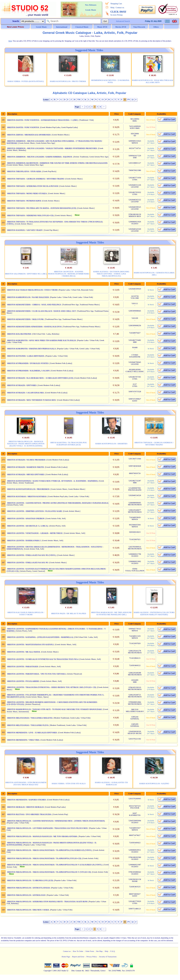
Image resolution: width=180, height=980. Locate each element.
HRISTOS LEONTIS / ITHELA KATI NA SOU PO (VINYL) (32, 555)
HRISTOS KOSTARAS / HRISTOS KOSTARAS (27, 496)
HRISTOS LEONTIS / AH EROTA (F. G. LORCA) (28, 526)
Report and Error (78, 957)
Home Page (66, 957)
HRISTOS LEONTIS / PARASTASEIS (23, 666)
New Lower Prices (15, 27)
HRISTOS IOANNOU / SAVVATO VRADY (25, 230)
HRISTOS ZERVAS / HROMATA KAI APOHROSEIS (29, 135)
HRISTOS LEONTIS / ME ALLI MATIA (24, 652)
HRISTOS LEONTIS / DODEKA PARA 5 (24, 540)
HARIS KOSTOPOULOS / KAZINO (154, 783)
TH (79, 100)
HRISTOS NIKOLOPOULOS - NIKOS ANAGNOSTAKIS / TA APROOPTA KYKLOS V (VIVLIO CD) (49, 872)
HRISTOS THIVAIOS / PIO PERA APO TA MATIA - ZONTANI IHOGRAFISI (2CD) (42, 208)
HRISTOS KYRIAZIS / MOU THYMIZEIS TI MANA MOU (32, 400)
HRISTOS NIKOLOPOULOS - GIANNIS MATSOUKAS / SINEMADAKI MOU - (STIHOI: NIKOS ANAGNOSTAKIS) (56, 821)
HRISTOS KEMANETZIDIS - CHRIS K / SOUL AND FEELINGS (34, 304)
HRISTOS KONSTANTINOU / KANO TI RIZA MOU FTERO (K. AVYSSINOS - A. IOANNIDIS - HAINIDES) (52, 481)
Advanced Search (123, 21)
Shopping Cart (116, 3)
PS (129, 100)
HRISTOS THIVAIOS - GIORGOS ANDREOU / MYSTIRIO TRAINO (36, 179)
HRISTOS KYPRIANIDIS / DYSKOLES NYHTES (28, 363)
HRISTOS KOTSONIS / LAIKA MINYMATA (26, 356)
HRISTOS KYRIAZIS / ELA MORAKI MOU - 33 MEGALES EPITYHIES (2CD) (40, 378)
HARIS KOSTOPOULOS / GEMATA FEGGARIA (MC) (154, 274)
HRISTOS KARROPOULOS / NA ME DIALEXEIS (28, 297)
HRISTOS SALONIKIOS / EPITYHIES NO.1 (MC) (26, 274)
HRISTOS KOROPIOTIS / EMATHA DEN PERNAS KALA (31, 349)
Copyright (47, 971)
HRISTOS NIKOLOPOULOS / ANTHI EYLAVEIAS (29, 888)
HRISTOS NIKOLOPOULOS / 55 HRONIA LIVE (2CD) (30, 880)
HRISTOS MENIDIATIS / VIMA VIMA (23, 740)
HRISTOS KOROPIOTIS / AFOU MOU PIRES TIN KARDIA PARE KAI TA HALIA (42, 340)
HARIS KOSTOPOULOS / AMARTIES (111, 444)
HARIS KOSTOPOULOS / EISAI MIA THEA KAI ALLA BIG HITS (153, 81)
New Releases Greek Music (91, 7)
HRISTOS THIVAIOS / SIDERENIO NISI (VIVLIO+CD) (30, 215)
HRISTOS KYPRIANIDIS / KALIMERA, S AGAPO (28, 371)
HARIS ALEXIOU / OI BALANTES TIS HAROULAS (111, 783)
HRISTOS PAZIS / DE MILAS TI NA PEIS (69, 613)
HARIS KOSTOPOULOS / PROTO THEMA (68, 81)
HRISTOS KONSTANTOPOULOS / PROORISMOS (28, 489)
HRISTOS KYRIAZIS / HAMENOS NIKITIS (26, 467)
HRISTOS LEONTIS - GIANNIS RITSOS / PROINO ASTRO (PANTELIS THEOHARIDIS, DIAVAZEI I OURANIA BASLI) (58, 503)
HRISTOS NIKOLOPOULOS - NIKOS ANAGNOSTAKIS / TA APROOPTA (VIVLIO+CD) (44, 858)
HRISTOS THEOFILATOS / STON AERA (24, 171)
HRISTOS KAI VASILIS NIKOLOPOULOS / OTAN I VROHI (32, 290)
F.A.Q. (113, 951)
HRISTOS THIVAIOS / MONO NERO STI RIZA (27, 193)
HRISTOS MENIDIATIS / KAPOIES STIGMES (27, 800)
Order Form (90, 951)
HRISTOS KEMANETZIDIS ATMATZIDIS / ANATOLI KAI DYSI (34, 326)
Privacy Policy (92, 957)
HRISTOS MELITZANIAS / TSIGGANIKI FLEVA (28, 725)
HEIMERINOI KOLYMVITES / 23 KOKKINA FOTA (110, 81)
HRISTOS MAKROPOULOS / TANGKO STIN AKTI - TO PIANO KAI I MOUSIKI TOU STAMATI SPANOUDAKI (55, 709)
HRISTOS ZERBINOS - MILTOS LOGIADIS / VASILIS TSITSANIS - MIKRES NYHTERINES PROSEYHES (52, 148)
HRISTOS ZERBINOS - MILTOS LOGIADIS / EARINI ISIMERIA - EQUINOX (40, 157)
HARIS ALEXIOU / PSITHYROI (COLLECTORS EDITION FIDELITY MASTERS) (154, 613)
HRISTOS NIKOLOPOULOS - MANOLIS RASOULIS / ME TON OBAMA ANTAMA (42, 836)
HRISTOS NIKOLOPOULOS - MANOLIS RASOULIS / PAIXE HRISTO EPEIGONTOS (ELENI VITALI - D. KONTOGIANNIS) (26, 444)
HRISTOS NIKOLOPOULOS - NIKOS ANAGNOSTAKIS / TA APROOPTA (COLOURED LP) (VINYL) (50, 850)
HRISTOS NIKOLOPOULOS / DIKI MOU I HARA (28, 910)
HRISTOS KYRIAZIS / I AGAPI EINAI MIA (26, 393)
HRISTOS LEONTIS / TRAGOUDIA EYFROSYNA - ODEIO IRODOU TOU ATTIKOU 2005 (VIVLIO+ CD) (52, 687)
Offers (156, 27)
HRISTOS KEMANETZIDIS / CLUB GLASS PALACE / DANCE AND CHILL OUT (42, 311)
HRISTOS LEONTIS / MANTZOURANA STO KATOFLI (31, 644)
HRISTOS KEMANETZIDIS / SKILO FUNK (25, 319)
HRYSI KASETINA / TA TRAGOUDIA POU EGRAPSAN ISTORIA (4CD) (69, 444)
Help (112, 7)
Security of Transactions (108, 957)
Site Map (99, 951)
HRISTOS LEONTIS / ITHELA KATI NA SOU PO (28, 562)
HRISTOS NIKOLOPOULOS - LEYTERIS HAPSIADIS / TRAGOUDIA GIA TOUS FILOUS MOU (48, 828)
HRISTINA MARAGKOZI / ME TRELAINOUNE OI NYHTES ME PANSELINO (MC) (111, 613)
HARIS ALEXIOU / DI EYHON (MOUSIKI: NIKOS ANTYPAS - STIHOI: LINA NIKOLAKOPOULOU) (111, 274)
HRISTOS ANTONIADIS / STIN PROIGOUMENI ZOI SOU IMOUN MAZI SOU (26, 783)
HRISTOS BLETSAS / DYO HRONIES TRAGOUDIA (29, 814)
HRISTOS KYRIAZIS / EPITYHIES (22, 385)
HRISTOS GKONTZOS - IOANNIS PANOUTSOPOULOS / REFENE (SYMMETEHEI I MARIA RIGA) (69, 274)
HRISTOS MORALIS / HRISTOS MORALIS (25, 807)
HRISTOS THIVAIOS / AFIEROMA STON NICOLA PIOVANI (33, 186)
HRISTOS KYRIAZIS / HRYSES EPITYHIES (26, 474)
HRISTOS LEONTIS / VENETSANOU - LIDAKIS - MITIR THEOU (35, 533)
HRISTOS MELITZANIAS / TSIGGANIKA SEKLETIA (30, 718)
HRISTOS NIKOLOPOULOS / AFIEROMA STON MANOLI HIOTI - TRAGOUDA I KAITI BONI (47, 901)
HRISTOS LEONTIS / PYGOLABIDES (23, 681)
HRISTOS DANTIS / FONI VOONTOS (23, 127)
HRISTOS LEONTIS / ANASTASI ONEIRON (26, 518)
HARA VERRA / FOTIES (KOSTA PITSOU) (26, 81)
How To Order (78, 951)
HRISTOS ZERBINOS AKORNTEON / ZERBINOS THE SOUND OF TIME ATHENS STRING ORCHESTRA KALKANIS (57, 163)
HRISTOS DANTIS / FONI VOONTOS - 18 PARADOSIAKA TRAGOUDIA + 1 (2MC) (43, 120)
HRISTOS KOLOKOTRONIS (19, 334)
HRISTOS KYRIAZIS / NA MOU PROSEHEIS (26, 460)
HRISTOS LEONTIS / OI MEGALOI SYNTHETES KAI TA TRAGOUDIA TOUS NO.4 (43, 659)
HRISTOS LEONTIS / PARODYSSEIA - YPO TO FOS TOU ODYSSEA (36, 674)
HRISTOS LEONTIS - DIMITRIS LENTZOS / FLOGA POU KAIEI (35, 511)
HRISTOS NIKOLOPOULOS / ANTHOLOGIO (26, 895)
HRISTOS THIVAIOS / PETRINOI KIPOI (24, 201)
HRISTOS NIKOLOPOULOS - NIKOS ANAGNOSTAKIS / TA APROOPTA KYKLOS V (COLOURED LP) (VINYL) (55, 865)
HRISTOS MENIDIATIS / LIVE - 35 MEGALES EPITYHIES (32, 732)
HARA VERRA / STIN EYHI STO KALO (69, 783)
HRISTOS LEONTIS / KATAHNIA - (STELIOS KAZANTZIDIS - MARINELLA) (40, 637)
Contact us (120, 7)
